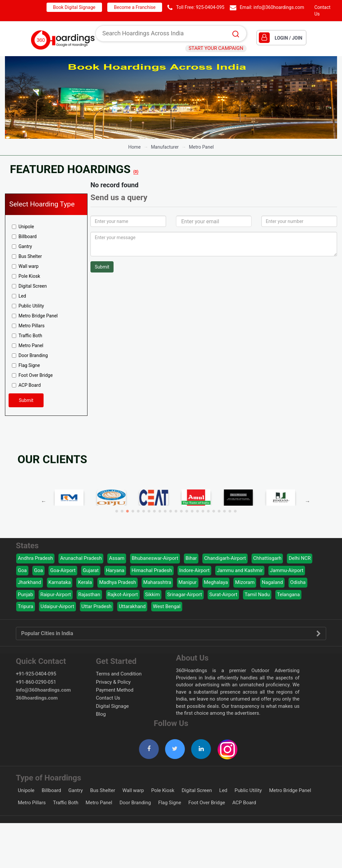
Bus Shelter (27, 256)
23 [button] (200, 506)
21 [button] (196, 506)
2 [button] (154, 506)
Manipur (188, 582)
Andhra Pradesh (35, 558)
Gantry (22, 246)
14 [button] (180, 506)
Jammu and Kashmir (240, 570)
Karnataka (60, 582)
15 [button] (182, 506)
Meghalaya (216, 582)
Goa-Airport (63, 570)
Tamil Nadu (257, 595)
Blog (101, 714)
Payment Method (115, 690)
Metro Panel (201, 147)
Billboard (24, 236)
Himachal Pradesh (152, 570)
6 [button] (163, 506)
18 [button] (189, 506)
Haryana (115, 570)
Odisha (298, 582)
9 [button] (170, 506)
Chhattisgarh (267, 558)
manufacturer (165, 147)
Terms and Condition (119, 674)
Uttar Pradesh (97, 606)
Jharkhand (30, 582)
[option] (171, 97)
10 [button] (171, 506)
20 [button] (193, 506)
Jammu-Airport (287, 570)
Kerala (85, 582)
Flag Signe (26, 365)
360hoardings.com (37, 698)
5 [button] (161, 506)
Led (19, 296)
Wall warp (25, 266)
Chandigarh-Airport (225, 558)
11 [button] (174, 506)
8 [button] (167, 506)
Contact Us (108, 698)
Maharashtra (157, 582)
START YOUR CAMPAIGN (216, 48)
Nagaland (272, 582)
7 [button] (165, 506)
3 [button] (156, 506)
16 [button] (185, 506)
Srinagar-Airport (185, 595)
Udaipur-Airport (57, 606)
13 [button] (178, 506)
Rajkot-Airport (123, 595)
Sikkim (153, 595)
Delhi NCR (300, 558)
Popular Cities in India (171, 633)
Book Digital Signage (74, 7)
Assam (117, 558)
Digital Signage (113, 706)
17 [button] (187, 506)
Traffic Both (27, 336)
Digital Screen (29, 286)
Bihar (191, 558)
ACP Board (26, 385)
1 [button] (152, 506)
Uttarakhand (132, 606)
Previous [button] (123, 502)
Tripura (26, 606)
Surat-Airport (223, 595)
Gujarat (91, 570)
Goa (22, 570)
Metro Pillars (28, 326)
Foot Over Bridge (32, 375)
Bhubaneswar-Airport (155, 558)
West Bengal (167, 606)
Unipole (23, 227)
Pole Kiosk (26, 276)
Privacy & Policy (113, 682)
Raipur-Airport (56, 595)
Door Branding (30, 355)
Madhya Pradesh (118, 582)
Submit (26, 400)
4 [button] (159, 506)
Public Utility (28, 306)
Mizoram (245, 582)
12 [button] (176, 506)
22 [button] (198, 506)
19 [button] (191, 506)
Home (134, 147)
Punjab (25, 595)
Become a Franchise (135, 7)
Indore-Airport (194, 570)
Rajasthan (89, 595)
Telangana (288, 595)
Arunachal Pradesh (81, 558)
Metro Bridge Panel (35, 316)
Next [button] (229, 502)
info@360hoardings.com (279, 7)
